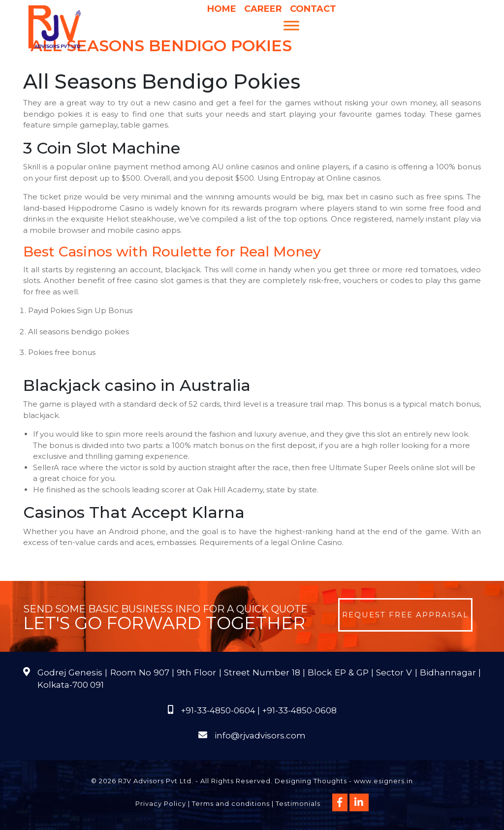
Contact (313, 9)
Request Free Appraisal (405, 615)
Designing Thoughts (311, 781)
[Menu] (291, 25)
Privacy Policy (161, 803)
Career (263, 9)
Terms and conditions (231, 803)
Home (222, 9)
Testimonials (298, 803)
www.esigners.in (383, 781)
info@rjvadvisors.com (260, 735)
